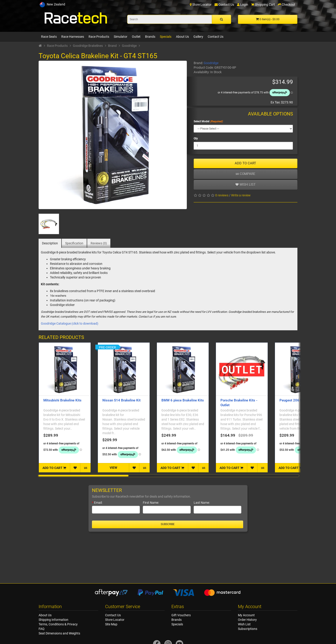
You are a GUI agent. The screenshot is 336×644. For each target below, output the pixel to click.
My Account (246, 615)
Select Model (201, 121)
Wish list (246, 185)
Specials (166, 37)
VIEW (113, 468)
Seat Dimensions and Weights (59, 633)
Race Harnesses (73, 37)
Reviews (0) (99, 243)
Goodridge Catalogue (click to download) (70, 323)
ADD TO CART (245, 163)
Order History (247, 620)
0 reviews (222, 195)
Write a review (241, 195)
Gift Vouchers (181, 615)
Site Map (111, 624)
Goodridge (129, 46)
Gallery (198, 37)
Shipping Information (53, 620)
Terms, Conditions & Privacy (58, 624)
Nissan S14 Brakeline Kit (121, 400)
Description (50, 243)
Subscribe (168, 524)
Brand (112, 46)
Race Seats (49, 37)
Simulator (121, 37)
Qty (196, 138)
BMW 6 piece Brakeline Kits (183, 400)
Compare (246, 174)
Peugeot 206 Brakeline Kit (300, 400)
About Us (182, 37)
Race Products (99, 37)
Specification (74, 243)
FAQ (42, 629)
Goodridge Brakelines (88, 46)
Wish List (244, 624)
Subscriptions (248, 629)
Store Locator (115, 620)
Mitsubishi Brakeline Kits (62, 400)
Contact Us (216, 37)
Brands (150, 37)
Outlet (136, 37)
